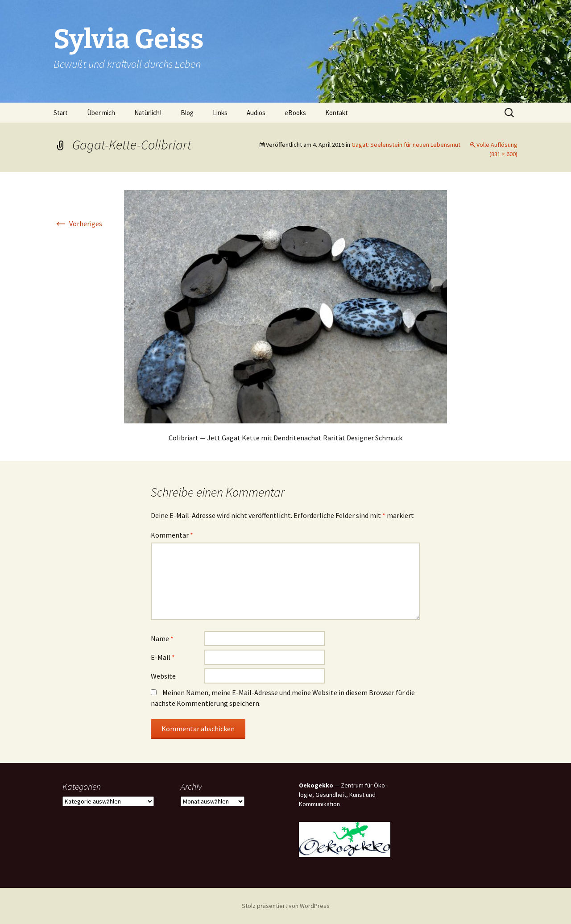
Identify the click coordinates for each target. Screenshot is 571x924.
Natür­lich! (148, 113)
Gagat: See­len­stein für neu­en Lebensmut (406, 145)
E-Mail (163, 657)
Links (220, 113)
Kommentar (172, 535)
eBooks (295, 113)
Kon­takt (337, 113)
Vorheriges (78, 224)
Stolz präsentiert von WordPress (286, 906)
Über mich (101, 113)
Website (163, 676)
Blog (187, 113)
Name (162, 638)
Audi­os (256, 113)
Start (61, 113)
